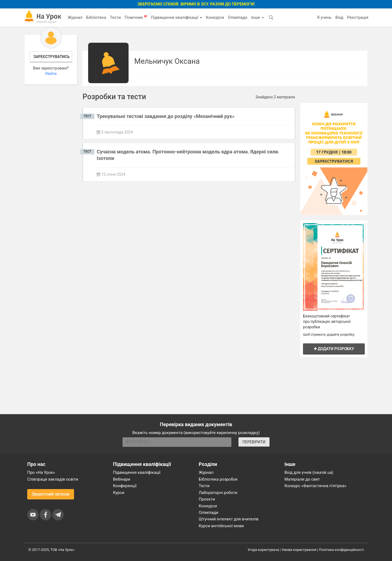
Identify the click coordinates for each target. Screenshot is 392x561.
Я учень (324, 17)
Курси (119, 493)
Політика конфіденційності (341, 550)
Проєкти (207, 499)
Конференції (125, 486)
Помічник (136, 17)
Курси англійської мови (221, 526)
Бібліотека (96, 17)
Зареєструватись (52, 57)
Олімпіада (238, 17)
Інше (257, 17)
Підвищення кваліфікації (176, 17)
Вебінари (122, 479)
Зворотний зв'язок (51, 494)
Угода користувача (263, 550)
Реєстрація (358, 17)
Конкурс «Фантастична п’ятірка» (315, 486)
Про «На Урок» (41, 472)
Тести (115, 17)
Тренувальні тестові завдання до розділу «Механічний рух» (166, 116)
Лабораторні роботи (218, 493)
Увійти (51, 74)
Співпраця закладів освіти (53, 479)
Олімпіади (209, 513)
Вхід (339, 17)
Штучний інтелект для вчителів (229, 519)
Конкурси (215, 17)
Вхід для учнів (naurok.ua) (309, 472)
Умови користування (299, 550)
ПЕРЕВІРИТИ (254, 442)
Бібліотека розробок (218, 479)
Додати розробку (334, 349)
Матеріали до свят (302, 479)
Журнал (75, 17)
